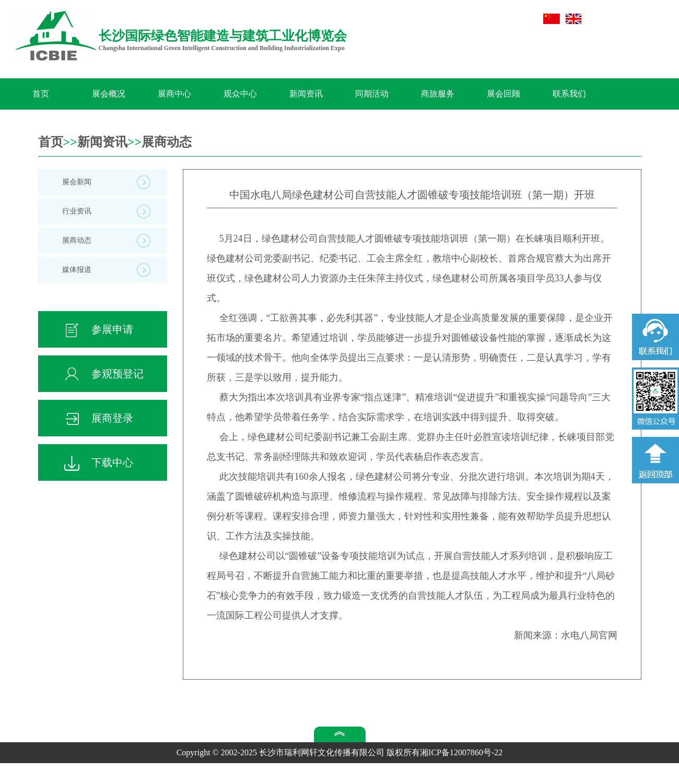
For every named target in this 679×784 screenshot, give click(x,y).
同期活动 (372, 94)
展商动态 (167, 142)
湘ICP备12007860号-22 (461, 752)
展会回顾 (504, 94)
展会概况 (109, 94)
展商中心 (174, 94)
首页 (41, 94)
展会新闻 (77, 182)
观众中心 (240, 94)
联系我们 (569, 94)
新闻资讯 (306, 94)
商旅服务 (438, 94)
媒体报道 (77, 270)
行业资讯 (77, 211)
